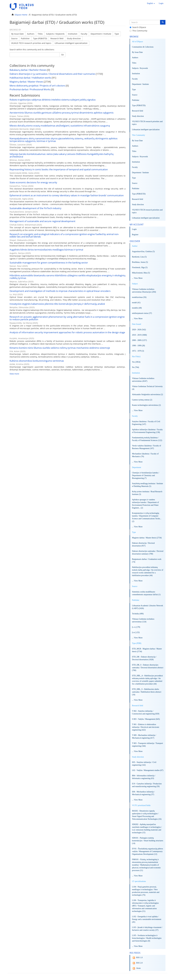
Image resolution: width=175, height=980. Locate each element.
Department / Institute (101, 34)
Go (62, 55)
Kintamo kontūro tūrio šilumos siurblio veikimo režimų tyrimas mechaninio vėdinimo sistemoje (60, 348)
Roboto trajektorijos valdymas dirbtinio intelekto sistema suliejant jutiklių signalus (53, 100)
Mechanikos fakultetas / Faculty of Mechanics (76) (145, 455)
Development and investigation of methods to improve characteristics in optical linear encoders (60, 291)
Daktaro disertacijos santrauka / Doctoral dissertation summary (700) (148, 552)
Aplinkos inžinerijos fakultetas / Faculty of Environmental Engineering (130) (147, 431)
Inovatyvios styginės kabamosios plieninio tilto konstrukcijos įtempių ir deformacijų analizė (57, 304)
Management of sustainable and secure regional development (42, 221)
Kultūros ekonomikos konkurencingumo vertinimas (37, 361)
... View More (137, 278)
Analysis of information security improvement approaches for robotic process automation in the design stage (67, 332)
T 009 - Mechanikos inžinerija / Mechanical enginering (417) (144, 737)
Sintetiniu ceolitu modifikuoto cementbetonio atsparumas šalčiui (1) (146, 593)
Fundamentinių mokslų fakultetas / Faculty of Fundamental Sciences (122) (147, 439)
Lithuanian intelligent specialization (71, 43)
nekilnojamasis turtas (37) (142, 313)
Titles (40, 34)
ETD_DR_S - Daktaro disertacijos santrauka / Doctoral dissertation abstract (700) (148, 668)
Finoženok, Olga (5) (140, 267)
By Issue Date (17, 34)
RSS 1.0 (137, 958)
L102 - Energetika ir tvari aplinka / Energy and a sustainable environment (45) (147, 919)
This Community (138, 31)
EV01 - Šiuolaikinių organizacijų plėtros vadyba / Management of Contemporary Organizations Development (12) (148, 851)
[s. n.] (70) (136, 627)
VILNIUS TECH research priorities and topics (31, 43)
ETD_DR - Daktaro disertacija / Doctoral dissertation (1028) (144, 658)
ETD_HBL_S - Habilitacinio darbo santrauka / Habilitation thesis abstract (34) (147, 692)
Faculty (84, 34)
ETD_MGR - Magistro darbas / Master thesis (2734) (147, 650)
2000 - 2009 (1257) (140, 340)
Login (134, 229)
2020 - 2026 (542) (139, 330)
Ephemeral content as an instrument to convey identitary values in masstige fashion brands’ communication (67, 195)
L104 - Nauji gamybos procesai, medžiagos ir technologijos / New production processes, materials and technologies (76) (146, 891)
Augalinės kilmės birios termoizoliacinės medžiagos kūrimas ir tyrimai (46, 250)
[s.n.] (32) (136, 632)
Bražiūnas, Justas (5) (140, 262)
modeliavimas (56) (139, 297)
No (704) (136, 367)
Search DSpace (138, 27)
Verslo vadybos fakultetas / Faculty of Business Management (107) (147, 447)
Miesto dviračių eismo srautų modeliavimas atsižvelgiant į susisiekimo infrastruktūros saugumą (60, 126)
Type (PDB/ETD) (40, 38)
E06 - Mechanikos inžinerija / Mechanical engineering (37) (143, 793)
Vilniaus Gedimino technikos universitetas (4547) (143, 380)
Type (117, 34)
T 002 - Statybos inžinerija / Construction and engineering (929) (146, 712)
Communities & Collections (143, 47)
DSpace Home (21, 15)
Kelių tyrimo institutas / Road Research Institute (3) (147, 493)
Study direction (74, 38)
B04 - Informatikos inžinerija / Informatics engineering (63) (144, 777)
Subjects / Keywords (55, 34)
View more (14, 374)
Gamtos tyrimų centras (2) (142, 400)
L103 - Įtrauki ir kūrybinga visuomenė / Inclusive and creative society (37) (147, 929)
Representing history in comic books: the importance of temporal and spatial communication (59, 169)
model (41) (136, 303)
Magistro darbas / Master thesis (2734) (147, 538)
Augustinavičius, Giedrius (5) (143, 251)
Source (14, 38)
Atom (136, 968)
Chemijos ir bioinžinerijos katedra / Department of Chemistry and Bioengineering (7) (146, 475)
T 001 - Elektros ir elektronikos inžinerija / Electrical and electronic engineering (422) (146, 727)
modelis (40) (137, 308)
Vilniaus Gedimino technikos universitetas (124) (143, 620)
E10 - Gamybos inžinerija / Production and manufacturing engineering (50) (147, 785)
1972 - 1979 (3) (138, 351)
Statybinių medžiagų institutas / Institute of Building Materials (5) (148, 485)
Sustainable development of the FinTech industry (35, 208)
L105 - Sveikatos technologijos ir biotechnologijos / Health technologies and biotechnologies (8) (147, 938)
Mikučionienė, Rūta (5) (141, 273)
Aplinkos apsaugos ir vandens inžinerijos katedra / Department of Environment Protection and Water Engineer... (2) (145, 504)
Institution (73, 34)
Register (135, 235)
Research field (57, 38)
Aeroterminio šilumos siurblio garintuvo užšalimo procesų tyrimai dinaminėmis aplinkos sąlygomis (62, 113)
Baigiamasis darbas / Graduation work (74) (147, 561)
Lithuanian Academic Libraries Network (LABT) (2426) (148, 607)
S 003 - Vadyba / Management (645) (146, 719)
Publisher (25, 38)
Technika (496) (138, 614)
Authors (31, 34)
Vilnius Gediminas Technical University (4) (147, 388)
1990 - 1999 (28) (139, 346)
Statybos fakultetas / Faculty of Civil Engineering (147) (146, 423)
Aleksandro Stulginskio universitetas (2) (148, 394)
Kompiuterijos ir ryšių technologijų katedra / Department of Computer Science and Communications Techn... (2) (147, 517)
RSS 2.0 (137, 963)
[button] (151, 3)
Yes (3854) (136, 362)
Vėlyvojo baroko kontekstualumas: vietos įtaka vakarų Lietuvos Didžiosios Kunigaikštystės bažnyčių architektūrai (62, 155)
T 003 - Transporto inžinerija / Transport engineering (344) (148, 745)
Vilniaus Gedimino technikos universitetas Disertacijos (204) (144, 291)
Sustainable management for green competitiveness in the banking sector (49, 263)
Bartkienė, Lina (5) (139, 257)
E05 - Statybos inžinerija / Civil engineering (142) (144, 764)
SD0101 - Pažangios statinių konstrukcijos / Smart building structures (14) (148, 841)
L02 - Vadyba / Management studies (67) (148, 770)
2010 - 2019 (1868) (140, 335)
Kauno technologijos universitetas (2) (146, 405)
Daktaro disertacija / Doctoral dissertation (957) (143, 544)
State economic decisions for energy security (33, 182)
